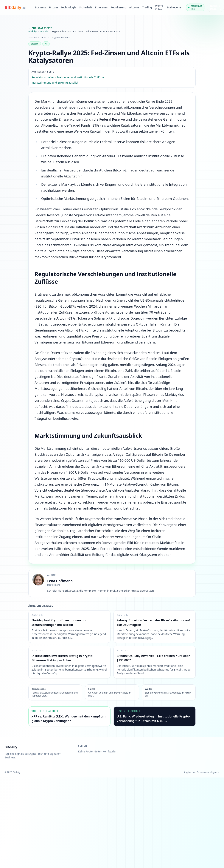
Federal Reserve (112, 119)
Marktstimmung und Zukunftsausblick (55, 83)
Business (41, 7)
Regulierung (118, 7)
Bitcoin (53, 7)
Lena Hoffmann (60, 581)
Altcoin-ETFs (66, 318)
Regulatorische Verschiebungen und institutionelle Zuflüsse (68, 77)
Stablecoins (174, 7)
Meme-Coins (159, 7)
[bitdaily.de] (16, 8)
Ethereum (101, 7)
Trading (147, 7)
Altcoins (134, 7)
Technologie (69, 7)
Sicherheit (86, 7)
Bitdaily (32, 32)
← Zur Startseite (40, 28)
